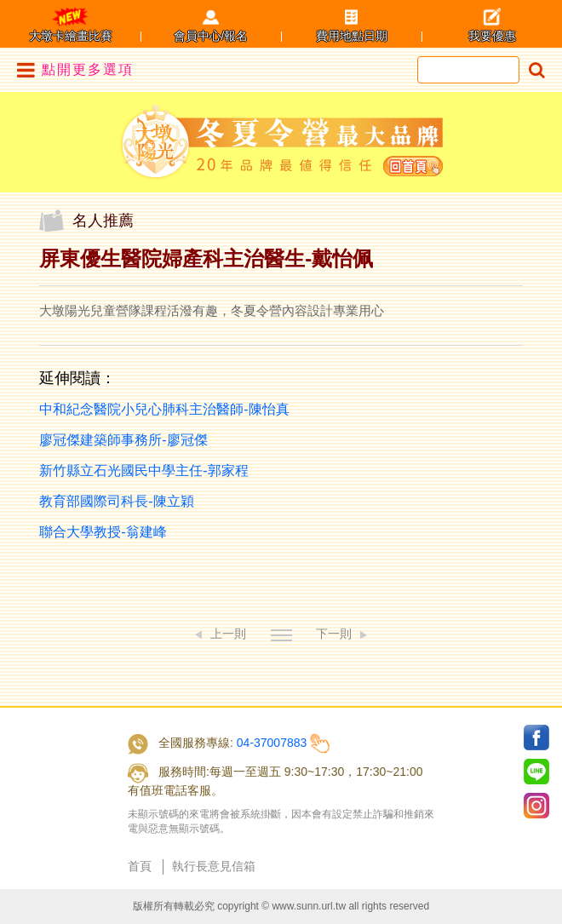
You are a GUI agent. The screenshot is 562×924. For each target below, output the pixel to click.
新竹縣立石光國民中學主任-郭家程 (143, 471)
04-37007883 (272, 743)
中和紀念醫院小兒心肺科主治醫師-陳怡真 (164, 409)
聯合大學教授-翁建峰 (103, 532)
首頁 (140, 866)
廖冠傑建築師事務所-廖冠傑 (123, 440)
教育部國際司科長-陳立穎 (116, 501)
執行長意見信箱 (214, 866)
